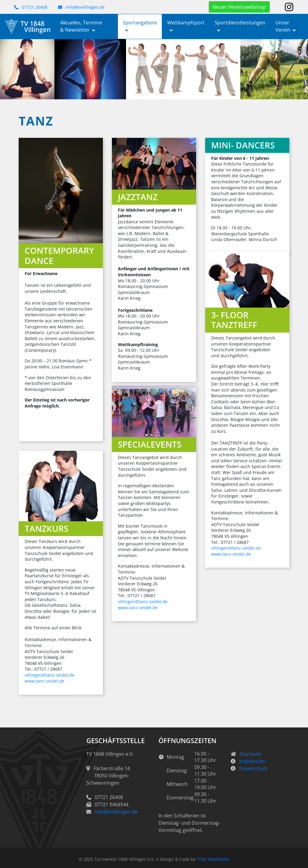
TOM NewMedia (213, 859)
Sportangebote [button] (140, 23)
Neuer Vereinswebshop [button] (239, 7)
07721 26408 (31, 7)
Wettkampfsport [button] (186, 23)
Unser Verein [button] (283, 26)
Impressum (252, 761)
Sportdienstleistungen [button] (240, 23)
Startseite (251, 754)
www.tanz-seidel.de (231, 554)
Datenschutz (254, 768)
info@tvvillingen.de (81, 7)
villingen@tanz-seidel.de (236, 548)
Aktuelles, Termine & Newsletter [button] (81, 26)
